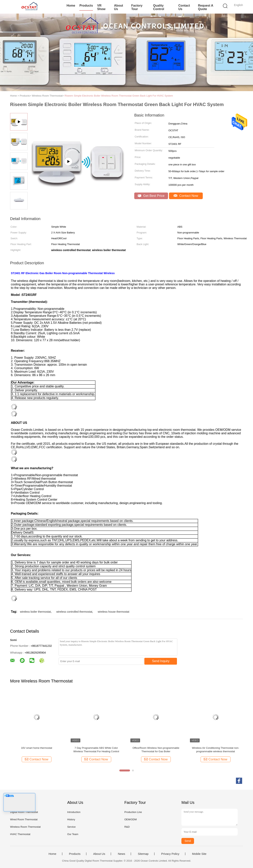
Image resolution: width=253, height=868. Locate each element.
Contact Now (186, 196)
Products (86, 6)
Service (71, 827)
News (121, 854)
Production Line (133, 812)
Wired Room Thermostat (24, 819)
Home (71, 6)
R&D (127, 827)
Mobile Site (199, 854)
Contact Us (184, 7)
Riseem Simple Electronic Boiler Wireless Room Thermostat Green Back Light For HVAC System (119, 96)
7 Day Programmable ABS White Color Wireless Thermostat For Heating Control (96, 750)
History (71, 819)
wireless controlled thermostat (74, 612)
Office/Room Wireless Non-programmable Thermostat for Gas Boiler (156, 750)
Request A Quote (205, 7)
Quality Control (159, 7)
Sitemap (143, 854)
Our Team (73, 834)
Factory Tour (137, 7)
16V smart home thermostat (36, 748)
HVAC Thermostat (20, 834)
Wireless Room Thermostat (25, 827)
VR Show (101, 7)
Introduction (74, 812)
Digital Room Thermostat (24, 812)
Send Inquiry (161, 661)
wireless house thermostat (114, 612)
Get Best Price (151, 196)
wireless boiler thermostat (35, 612)
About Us (119, 7)
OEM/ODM (131, 819)
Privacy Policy (170, 854)
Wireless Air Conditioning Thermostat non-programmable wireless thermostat (215, 750)
